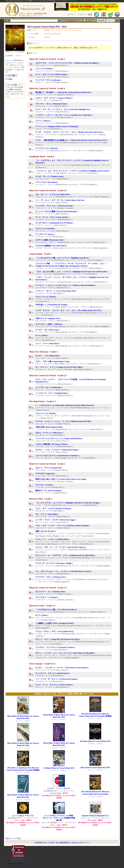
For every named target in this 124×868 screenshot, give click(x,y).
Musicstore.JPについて (80, 843)
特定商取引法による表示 (45, 843)
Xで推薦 (9, 79)
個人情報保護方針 (63, 843)
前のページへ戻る (13, 838)
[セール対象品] (23, 816)
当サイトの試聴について (18, 864)
